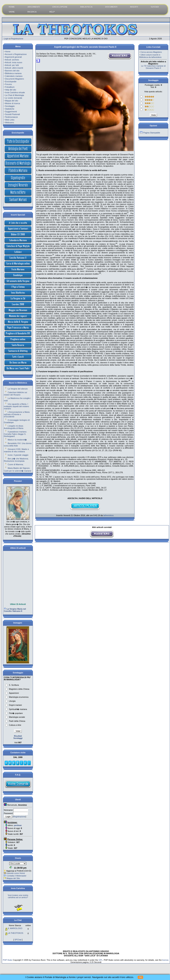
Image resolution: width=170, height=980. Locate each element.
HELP (52, 12)
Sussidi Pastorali (12, 114)
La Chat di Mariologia (15, 95)
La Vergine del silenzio (18, 389)
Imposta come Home (16, 873)
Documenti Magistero (15, 79)
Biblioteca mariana (13, 73)
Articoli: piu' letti (12, 65)
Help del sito (11, 90)
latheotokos (108, 515)
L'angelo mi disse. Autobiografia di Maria (14, 427)
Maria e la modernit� (17, 440)
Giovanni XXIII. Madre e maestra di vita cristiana (16, 450)
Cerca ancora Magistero (151, 52)
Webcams (10, 122)
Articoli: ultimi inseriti (14, 68)
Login (6, 39)
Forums (8, 84)
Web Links (10, 120)
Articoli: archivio (12, 60)
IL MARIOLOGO (15, 928)
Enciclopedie (11, 82)
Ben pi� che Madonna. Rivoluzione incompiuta (16, 460)
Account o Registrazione (16, 54)
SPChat (18, 940)
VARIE (12, 12)
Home (8, 52)
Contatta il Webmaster (16, 876)
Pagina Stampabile (152, 133)
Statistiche (10, 109)
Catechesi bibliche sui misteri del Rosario (15, 394)
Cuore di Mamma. (16, 464)
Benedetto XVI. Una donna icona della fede (18, 445)
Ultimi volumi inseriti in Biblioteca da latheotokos (150, 56)
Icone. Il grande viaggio (18, 455)
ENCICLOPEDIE (60, 7)
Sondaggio (10, 106)
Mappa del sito (12, 101)
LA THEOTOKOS (16, 933)
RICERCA (32, 12)
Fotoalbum (10, 87)
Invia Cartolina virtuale (15, 92)
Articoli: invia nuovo (14, 62)
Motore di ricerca (13, 103)
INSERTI (134, 7)
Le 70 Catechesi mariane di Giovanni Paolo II (153, 67)
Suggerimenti (11, 112)
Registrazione (17, 39)
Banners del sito (12, 71)
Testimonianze (11, 117)
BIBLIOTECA (86, 7)
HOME (12, 7)
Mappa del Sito (13, 878)
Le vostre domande (14, 98)
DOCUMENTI (111, 7)
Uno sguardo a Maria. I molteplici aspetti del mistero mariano (16, 406)
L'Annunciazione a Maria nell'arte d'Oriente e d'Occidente (17, 414)
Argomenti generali (13, 57)
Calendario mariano (14, 76)
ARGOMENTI (34, 7)
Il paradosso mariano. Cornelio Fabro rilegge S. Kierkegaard (15, 434)
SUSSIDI (155, 7)
